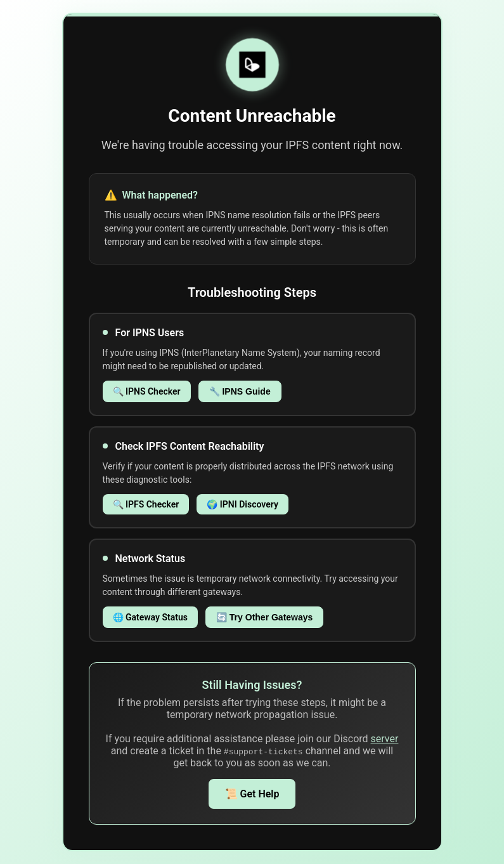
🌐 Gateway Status (150, 617)
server (385, 739)
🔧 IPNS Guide (240, 391)
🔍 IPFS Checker (146, 504)
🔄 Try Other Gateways (264, 617)
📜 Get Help (252, 794)
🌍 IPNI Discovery (242, 504)
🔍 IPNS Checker (147, 391)
